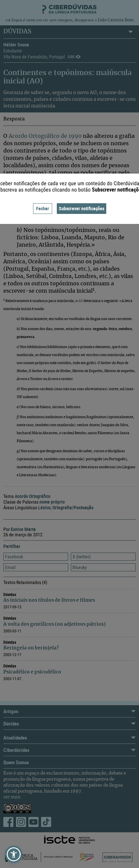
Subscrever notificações (82, 208)
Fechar (43, 208)
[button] (14, 854)
